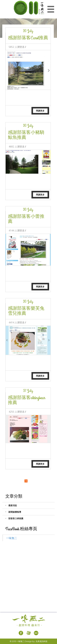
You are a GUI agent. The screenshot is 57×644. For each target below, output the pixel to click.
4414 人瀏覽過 (17, 322)
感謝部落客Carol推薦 (28, 38)
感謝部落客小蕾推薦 (26, 219)
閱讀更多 (40, 111)
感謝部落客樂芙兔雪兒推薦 (26, 311)
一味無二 (12, 538)
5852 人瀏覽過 (17, 47)
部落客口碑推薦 (16, 518)
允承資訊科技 (41, 641)
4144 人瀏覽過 (17, 230)
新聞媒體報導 (15, 512)
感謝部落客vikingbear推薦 (27, 400)
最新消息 (13, 505)
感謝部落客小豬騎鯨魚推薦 (26, 135)
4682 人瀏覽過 (17, 147)
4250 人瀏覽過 (17, 412)
